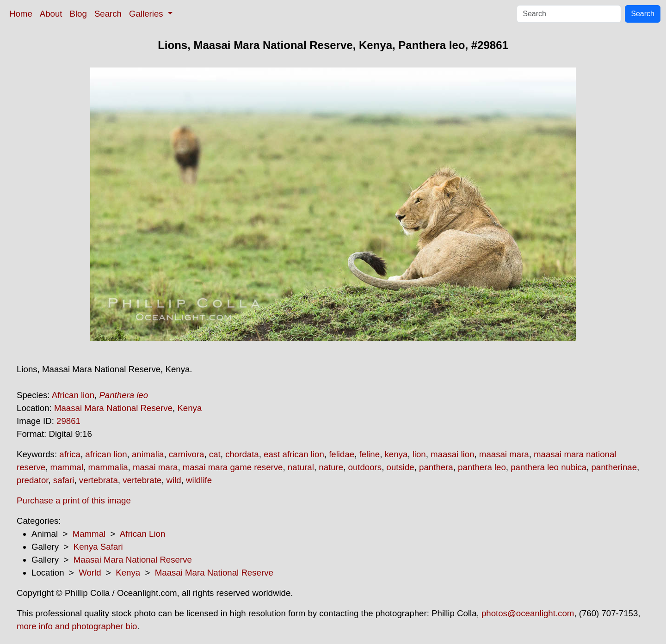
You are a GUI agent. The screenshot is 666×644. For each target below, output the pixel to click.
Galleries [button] (147, 14)
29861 (68, 421)
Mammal (89, 534)
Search (108, 14)
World (90, 573)
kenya (396, 454)
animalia (148, 454)
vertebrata (99, 480)
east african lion (294, 454)
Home (21, 14)
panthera (436, 467)
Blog (78, 14)
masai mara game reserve (233, 467)
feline (370, 454)
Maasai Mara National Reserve (113, 408)
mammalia (108, 467)
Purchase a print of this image (74, 500)
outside (401, 467)
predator (32, 480)
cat (215, 454)
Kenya (189, 408)
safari (64, 480)
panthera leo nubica (549, 467)
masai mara (155, 467)
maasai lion (452, 454)
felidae (342, 454)
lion (419, 454)
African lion (73, 395)
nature (331, 467)
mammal (67, 467)
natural (301, 467)
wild (174, 480)
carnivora (187, 454)
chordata (242, 454)
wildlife (199, 480)
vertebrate (142, 480)
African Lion (143, 534)
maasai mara (504, 454)
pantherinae (614, 467)
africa (70, 454)
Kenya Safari (98, 547)
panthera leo (482, 467)
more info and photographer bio (77, 626)
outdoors (365, 467)
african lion (106, 454)
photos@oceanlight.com (528, 613)
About (51, 14)
